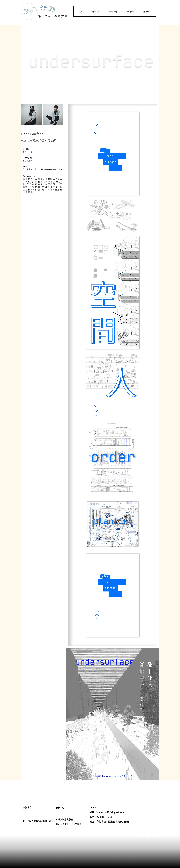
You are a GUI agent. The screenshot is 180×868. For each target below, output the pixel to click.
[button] (96, 12)
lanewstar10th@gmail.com (110, 812)
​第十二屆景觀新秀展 (53, 16)
